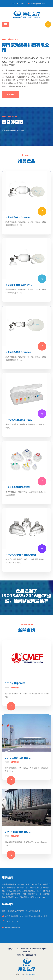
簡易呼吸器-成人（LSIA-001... (19, 217)
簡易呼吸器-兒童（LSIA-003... (19, 285)
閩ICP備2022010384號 (26, 955)
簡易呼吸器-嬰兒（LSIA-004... (19, 352)
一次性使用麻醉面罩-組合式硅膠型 (21, 555)
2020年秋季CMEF (15, 683)
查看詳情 (10, 95)
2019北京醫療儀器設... (18, 832)
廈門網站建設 (31, 974)
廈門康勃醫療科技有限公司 (28, 948)
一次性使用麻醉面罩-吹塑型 (18, 487)
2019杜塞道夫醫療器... (18, 758)
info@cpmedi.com (38, 4)
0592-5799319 (18, 4)
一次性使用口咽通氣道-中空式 (19, 420)
